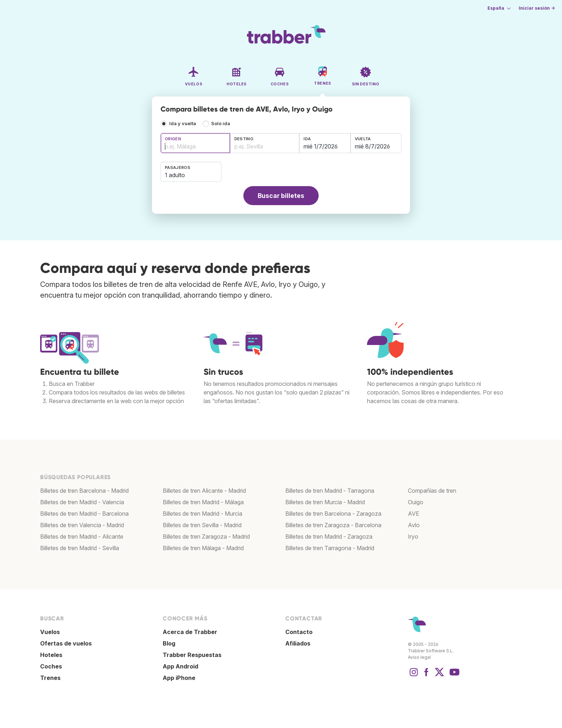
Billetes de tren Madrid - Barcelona (84, 514)
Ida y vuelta (183, 124)
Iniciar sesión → (537, 8)
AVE (414, 514)
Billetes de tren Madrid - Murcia (203, 514)
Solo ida (221, 124)
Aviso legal (419, 657)
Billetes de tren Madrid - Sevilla (80, 548)
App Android (180, 666)
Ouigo (416, 502)
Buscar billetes (281, 196)
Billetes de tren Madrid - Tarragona (330, 491)
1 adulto (175, 175)
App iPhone (179, 678)
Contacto (299, 632)
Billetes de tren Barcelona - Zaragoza (333, 514)
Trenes (50, 678)
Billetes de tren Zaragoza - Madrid (206, 536)
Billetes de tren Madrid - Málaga (203, 502)
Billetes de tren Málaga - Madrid (203, 548)
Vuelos (50, 632)
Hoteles (51, 655)
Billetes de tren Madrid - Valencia (82, 502)
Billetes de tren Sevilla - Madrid (202, 525)
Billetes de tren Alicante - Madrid (204, 491)
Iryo (413, 536)
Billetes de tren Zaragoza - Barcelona (333, 525)
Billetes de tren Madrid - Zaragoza (329, 536)
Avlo (414, 525)
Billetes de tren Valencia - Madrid (82, 525)
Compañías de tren (432, 491)
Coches (51, 666)
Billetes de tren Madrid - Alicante (82, 536)
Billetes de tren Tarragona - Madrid (330, 548)
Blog (169, 643)
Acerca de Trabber (190, 632)
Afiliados (298, 643)
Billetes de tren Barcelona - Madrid (84, 491)
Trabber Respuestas (192, 655)
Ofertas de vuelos (66, 643)
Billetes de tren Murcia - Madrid (325, 502)
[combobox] (195, 143)
